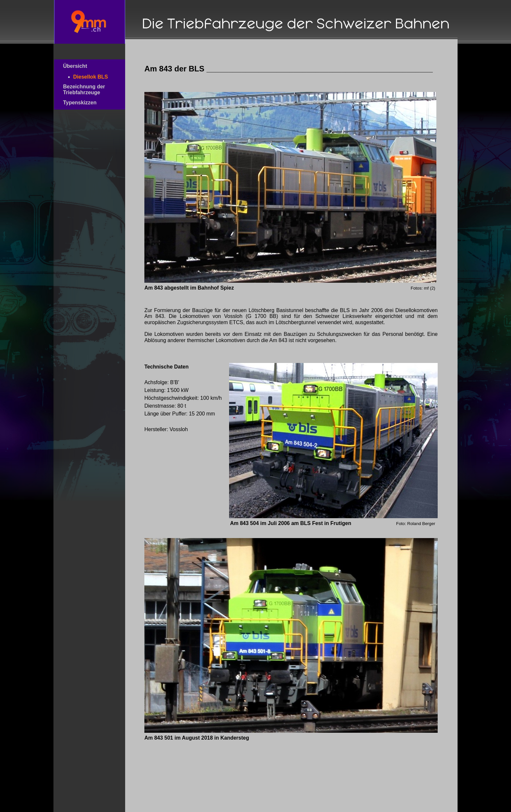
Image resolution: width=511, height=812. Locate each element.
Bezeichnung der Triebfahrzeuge (87, 90)
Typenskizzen (88, 103)
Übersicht (86, 66)
